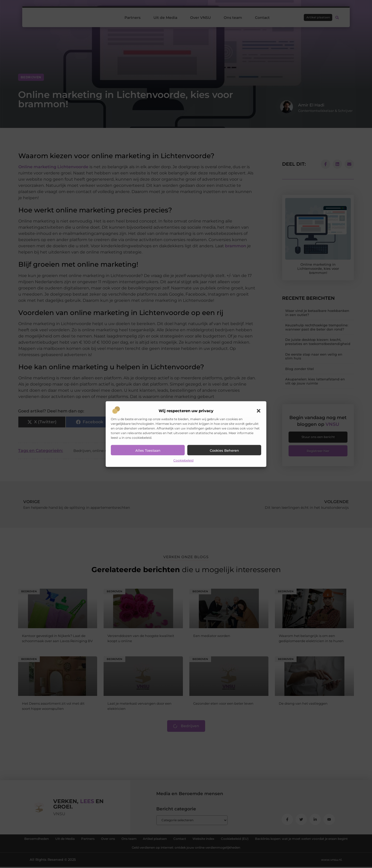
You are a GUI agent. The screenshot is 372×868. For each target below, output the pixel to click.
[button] (259, 411)
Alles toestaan (148, 450)
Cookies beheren (224, 450)
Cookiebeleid (183, 460)
